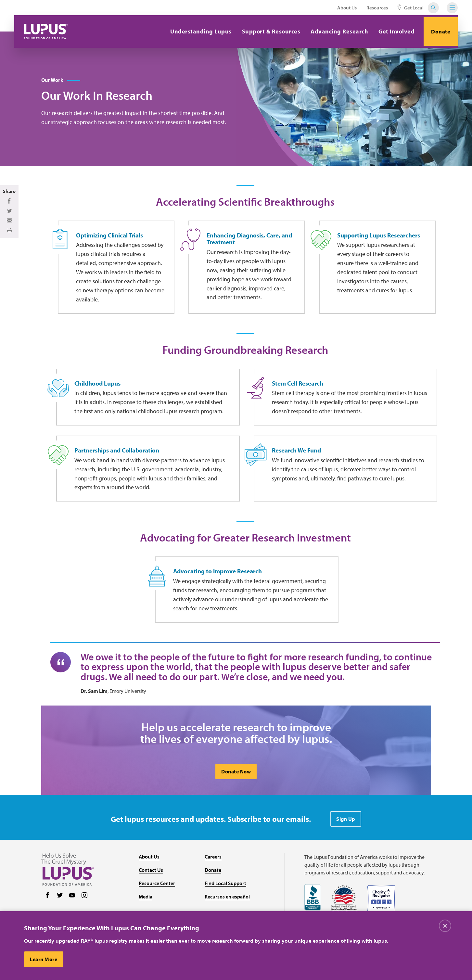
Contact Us (151, 895)
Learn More (44, 960)
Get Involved (393, 31)
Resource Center (157, 908)
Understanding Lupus (198, 31)
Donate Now (236, 797)
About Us (347, 8)
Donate (439, 31)
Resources (377, 8)
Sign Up (346, 844)
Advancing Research (336, 31)
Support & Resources (268, 31)
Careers (213, 882)
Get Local (411, 8)
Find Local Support (225, 908)
